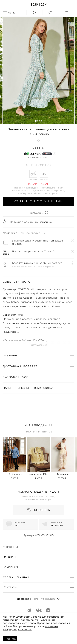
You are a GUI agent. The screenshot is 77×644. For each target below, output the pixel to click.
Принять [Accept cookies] (10, 639)
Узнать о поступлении (38, 201)
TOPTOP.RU (38, 4)
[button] (36, 121)
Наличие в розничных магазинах (31, 222)
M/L (44, 174)
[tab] (38, 426)
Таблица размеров (38, 165)
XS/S (33, 174)
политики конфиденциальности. (30, 628)
